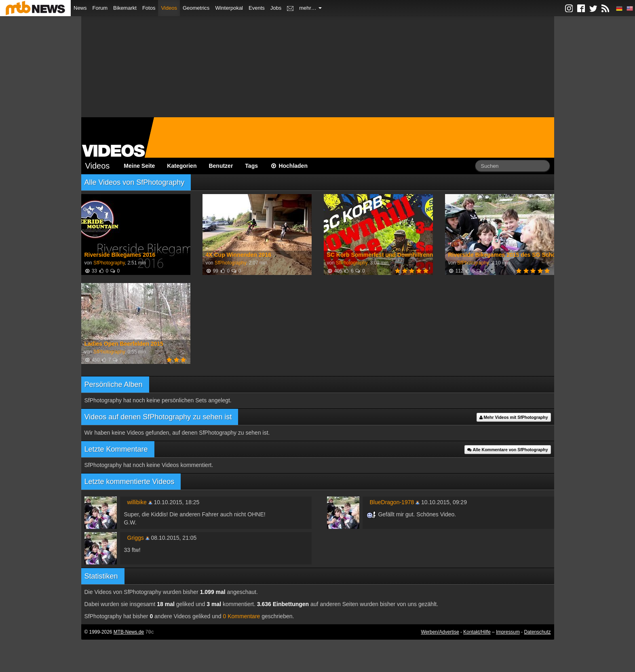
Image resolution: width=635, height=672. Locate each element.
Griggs (136, 538)
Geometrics (196, 8)
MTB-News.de (129, 632)
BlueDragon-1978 (392, 502)
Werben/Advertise (440, 632)
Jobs (276, 8)
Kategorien (182, 166)
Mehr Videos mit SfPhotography (514, 417)
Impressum (508, 632)
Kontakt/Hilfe (477, 632)
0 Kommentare (242, 616)
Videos (169, 8)
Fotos (149, 8)
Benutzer (221, 166)
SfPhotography (109, 263)
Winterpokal (229, 8)
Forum (100, 8)
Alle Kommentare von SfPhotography (508, 450)
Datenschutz (537, 632)
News (80, 8)
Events (257, 8)
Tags (251, 166)
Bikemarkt (125, 8)
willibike (137, 502)
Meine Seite (139, 166)
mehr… (310, 8)
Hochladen (289, 166)
